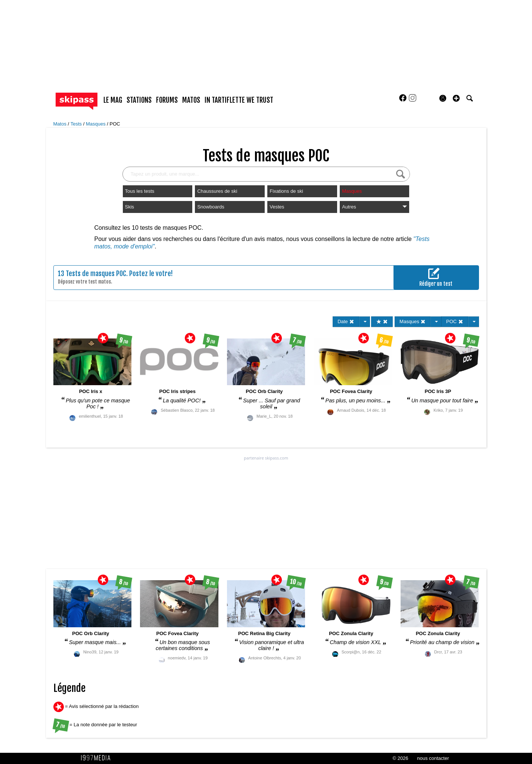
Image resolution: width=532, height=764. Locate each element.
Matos (61, 124)
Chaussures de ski (217, 191)
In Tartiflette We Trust (239, 100)
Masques (96, 124)
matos (191, 100)
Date (346, 321)
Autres (374, 207)
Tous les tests (140, 191)
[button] (456, 98)
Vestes (277, 207)
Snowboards (211, 207)
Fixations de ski (286, 191)
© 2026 (400, 758)
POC (115, 124)
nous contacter (433, 758)
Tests (77, 124)
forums (167, 100)
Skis (130, 207)
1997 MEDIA (98, 758)
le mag (113, 100)
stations (139, 100)
